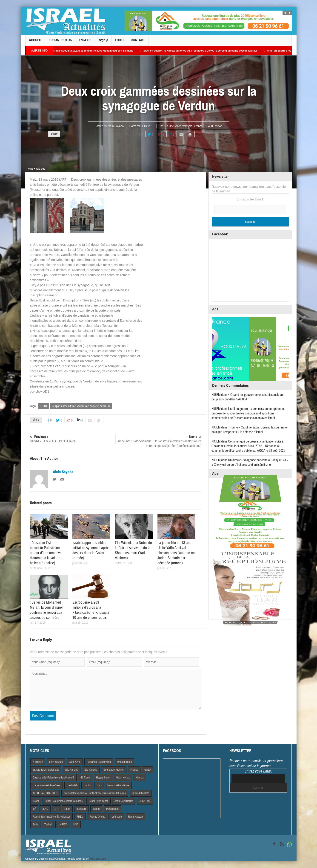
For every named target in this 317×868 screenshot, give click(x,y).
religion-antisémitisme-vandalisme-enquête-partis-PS (81, 406)
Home (30, 169)
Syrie (35, 825)
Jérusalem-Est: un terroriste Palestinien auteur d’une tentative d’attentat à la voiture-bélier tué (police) (46, 553)
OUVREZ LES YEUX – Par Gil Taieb (73, 439)
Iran (99, 785)
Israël (36, 801)
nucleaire (81, 809)
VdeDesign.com (98, 859)
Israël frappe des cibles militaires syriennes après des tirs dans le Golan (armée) (91, 550)
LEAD (44, 406)
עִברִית (103, 42)
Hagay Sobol (103, 778)
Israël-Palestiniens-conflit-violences (64, 801)
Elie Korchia (72, 770)
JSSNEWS (145, 801)
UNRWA (62, 825)
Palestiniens (113, 809)
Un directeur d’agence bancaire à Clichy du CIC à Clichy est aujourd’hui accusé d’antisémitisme (250, 462)
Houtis (87, 785)
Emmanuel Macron (114, 770)
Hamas (140, 778)
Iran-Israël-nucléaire (118, 785)
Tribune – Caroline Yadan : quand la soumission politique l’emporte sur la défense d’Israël (250, 430)
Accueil (35, 42)
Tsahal (48, 825)
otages (96, 809)
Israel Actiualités (141, 793)
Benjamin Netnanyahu (99, 762)
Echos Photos (60, 42)
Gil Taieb (85, 778)
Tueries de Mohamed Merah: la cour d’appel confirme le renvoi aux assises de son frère (46, 610)
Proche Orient (97, 817)
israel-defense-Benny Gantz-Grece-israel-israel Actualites (95, 793)
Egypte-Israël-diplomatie (46, 770)
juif (34, 809)
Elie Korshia (91, 770)
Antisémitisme (184, 126)
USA (76, 825)
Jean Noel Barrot (124, 801)
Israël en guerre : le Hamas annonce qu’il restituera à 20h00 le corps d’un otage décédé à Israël (206, 51)
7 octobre (38, 762)
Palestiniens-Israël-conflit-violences (51, 817)
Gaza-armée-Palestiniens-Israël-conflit (53, 778)
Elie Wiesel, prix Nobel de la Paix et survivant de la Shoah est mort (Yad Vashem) (133, 550)
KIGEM (216, 395)
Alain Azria (75, 762)
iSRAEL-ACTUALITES (45, 793)
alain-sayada (56, 762)
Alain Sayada (116, 126)
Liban (67, 809)
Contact (138, 42)
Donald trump (124, 762)
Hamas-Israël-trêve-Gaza (47, 785)
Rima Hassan (135, 817)
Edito (119, 42)
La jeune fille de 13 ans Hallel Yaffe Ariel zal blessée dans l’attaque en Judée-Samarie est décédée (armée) (176, 553)
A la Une (169, 126)
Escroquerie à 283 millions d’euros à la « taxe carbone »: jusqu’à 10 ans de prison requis (91, 610)
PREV (80, 817)
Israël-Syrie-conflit (99, 801)
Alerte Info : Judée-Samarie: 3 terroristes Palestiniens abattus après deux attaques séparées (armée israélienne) (158, 441)
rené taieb (116, 817)
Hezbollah (72, 785)
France (198, 126)
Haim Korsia (123, 778)
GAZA (148, 770)
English (85, 42)
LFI (56, 809)
